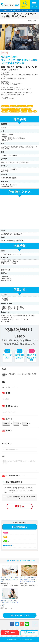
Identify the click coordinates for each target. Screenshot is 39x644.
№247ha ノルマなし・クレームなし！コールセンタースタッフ (9, 605)
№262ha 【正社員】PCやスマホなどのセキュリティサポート (9, 582)
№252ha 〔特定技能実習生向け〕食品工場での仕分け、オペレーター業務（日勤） (29, 582)
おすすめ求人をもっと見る (20, 617)
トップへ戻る (35, 624)
